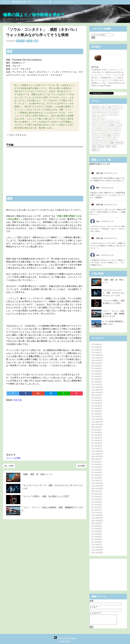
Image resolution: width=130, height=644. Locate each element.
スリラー (20, 41)
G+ (38, 393)
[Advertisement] (45, 427)
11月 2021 (97, 486)
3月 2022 (97, 475)
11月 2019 (97, 550)
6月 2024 (97, 403)
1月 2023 (97, 448)
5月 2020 (97, 534)
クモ (94, 118)
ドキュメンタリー (113, 128)
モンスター (112, 139)
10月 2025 (97, 360)
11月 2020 (97, 518)
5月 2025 (97, 374)
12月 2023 (97, 419)
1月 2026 (97, 352)
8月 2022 (97, 462)
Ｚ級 (109, 107)
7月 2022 (97, 464)
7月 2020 (97, 529)
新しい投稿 (9, 466)
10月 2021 (97, 488)
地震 (108, 146)
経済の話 (120, 143)
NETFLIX (96, 107)
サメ (94, 125)
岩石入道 (95, 67)
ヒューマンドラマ (99, 132)
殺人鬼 (101, 146)
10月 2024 (97, 392)
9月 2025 (97, 363)
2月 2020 (97, 542)
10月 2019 (97, 553)
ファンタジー (115, 132)
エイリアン (114, 111)
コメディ (96, 121)
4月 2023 (97, 440)
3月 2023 (97, 443)
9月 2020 (97, 523)
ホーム (6, 2)
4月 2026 (97, 344)
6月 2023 (97, 435)
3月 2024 (97, 411)
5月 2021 (97, 502)
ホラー (29, 41)
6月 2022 (97, 467)
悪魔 (36, 41)
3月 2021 (97, 507)
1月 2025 (97, 384)
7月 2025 (97, 368)
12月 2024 (97, 387)
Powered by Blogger (65, 638)
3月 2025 (97, 379)
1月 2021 (97, 513)
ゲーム (101, 118)
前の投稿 (81, 466)
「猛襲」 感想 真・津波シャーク (37, 474)
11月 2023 (97, 422)
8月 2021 (97, 494)
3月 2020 (97, 539)
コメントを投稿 (13, 458)
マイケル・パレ (99, 139)
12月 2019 (97, 547)
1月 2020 (97, 545)
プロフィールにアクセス (101, 86)
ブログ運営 (106, 136)
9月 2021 (97, 491)
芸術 (94, 146)
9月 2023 (97, 427)
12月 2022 (97, 451)
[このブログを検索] (102, 35)
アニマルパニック (99, 111)
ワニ (106, 143)
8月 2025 (97, 366)
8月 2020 (97, 526)
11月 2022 (97, 454)
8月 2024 (97, 398)
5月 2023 (97, 438)
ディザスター (98, 128)
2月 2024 (97, 414)
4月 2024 (97, 408)
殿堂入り (96, 150)
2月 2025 (97, 382)
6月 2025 (97, 371)
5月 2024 (97, 406)
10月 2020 (97, 521)
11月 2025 (97, 358)
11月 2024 (97, 390)
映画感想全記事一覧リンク (24, 2)
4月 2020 (97, 537)
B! (51, 393)
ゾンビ (119, 125)
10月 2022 (97, 456)
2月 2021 (97, 510)
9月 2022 (97, 459)
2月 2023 (97, 446)
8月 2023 (97, 430)
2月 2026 (97, 350)
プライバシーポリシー (64, 2)
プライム (96, 136)
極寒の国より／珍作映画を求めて (34, 15)
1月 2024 (97, 416)
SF (103, 107)
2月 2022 (97, 478)
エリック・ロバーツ (100, 114)
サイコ (105, 121)
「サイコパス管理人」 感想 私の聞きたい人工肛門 (45, 496)
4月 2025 (97, 376)
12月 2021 (97, 483)
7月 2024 (97, 400)
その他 (111, 125)
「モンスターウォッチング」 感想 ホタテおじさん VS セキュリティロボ (113, 293)
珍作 (114, 146)
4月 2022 (97, 472)
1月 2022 (97, 480)
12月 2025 (97, 355)
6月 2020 (97, 531)
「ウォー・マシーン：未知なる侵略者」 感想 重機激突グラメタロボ (113, 314)
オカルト (115, 114)
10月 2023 (97, 424)
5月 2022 (97, 470)
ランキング (97, 143)
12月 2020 (97, 515)
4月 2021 (97, 505)
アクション (118, 107)
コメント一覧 (45, 2)
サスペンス (114, 121)
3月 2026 (97, 347)
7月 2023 (97, 432)
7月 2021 (97, 496)
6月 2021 (97, 499)
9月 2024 (97, 395)
